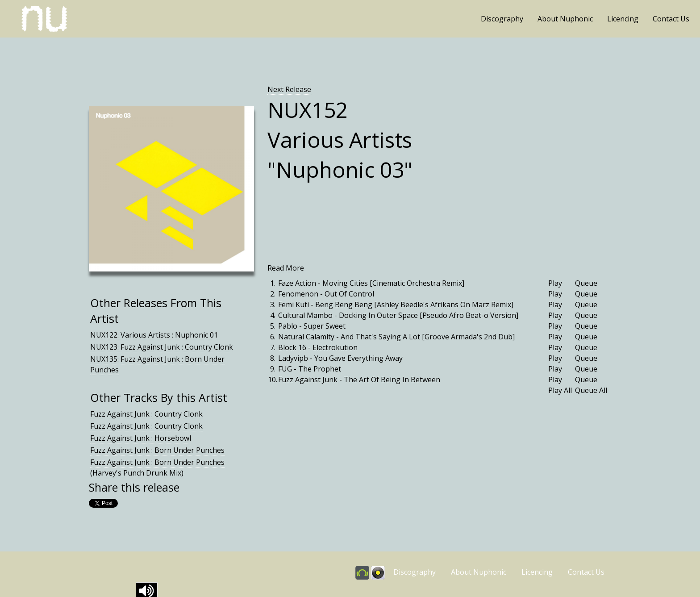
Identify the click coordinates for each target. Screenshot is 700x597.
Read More (286, 268)
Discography (502, 19)
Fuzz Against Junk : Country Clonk (146, 414)
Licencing (623, 19)
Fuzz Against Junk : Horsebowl (141, 438)
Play (555, 283)
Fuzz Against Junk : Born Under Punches (157, 450)
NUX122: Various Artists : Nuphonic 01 (154, 335)
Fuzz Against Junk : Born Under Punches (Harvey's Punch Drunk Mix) (157, 468)
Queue (586, 283)
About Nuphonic (565, 19)
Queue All (591, 390)
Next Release (289, 89)
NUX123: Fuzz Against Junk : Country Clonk (162, 347)
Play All (560, 390)
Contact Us (671, 19)
